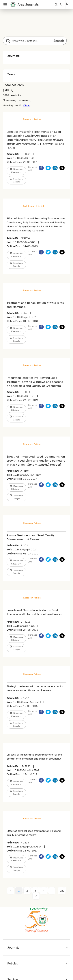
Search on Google (16, 180)
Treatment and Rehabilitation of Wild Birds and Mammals (35, 305)
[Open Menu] (5, 5)
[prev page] (11, 891)
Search (59, 41)
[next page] (52, 891)
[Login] (68, 5)
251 (62, 891)
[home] (24, 5)
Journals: (14, 56)
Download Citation (16, 171)
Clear (27, 105)
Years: (11, 74)
